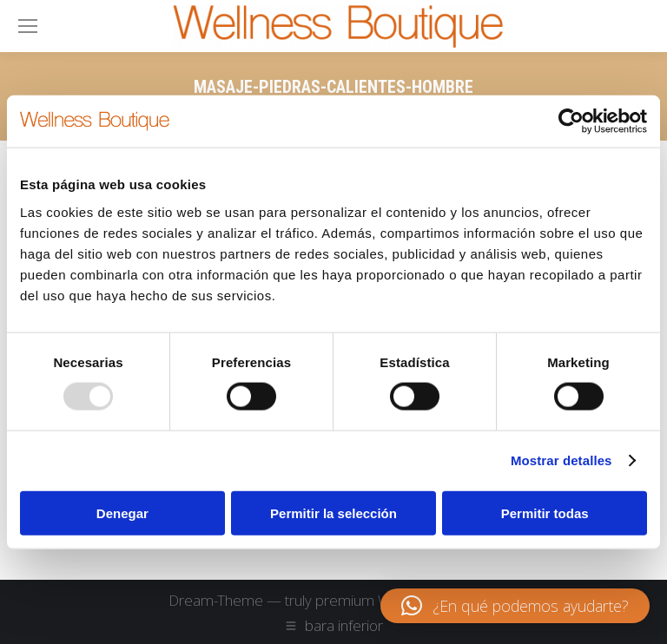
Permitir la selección (333, 513)
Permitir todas (545, 513)
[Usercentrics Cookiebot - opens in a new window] (571, 122)
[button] (515, 606)
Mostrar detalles (561, 460)
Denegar (122, 513)
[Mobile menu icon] (28, 26)
